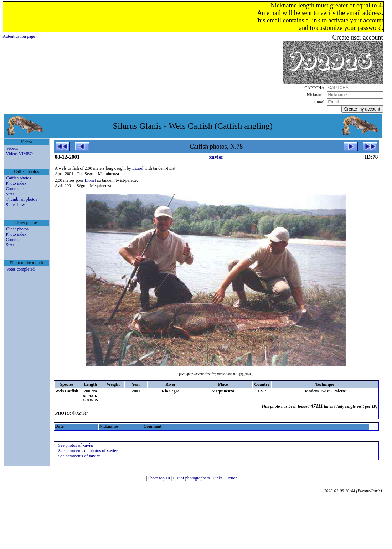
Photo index (16, 183)
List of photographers (192, 478)
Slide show (16, 205)
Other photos (17, 229)
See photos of (76, 445)
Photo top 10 (159, 478)
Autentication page (19, 36)
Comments (15, 189)
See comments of (79, 456)
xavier (216, 157)
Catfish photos (19, 178)
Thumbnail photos (22, 199)
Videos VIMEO (19, 154)
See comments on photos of (88, 451)
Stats (10, 194)
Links (218, 478)
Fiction (232, 478)
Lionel (138, 168)
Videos (12, 148)
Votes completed (20, 269)
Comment (14, 240)
